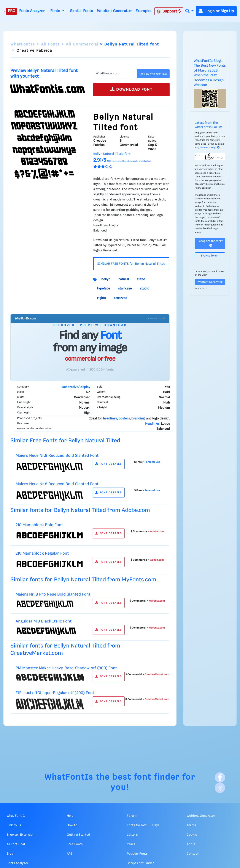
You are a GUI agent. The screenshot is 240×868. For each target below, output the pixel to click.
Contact (193, 854)
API (69, 854)
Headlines (152, 424)
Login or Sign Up (216, 11)
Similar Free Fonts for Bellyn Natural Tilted (65, 441)
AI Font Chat (16, 844)
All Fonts (50, 44)
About (191, 844)
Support (169, 11)
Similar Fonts (81, 11)
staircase (125, 289)
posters (124, 419)
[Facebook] (220, 777)
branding (138, 419)
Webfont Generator (114, 11)
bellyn (106, 279)
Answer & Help (210, 148)
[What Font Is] (4, 11)
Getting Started (78, 835)
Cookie (192, 835)
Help (70, 816)
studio (145, 289)
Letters (132, 835)
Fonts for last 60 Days (143, 825)
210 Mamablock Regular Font (42, 553)
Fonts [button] (56, 11)
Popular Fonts (137, 854)
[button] (189, 11)
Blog (10, 854)
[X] (220, 788)
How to (72, 825)
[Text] (114, 74)
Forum (132, 816)
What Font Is (16, 816)
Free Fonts (75, 844)
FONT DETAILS (109, 464)
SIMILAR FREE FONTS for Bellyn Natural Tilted (131, 264)
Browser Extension (21, 835)
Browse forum (210, 256)
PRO (11, 11)
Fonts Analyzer (32, 11)
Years (131, 844)
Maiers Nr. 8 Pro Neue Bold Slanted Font (53, 594)
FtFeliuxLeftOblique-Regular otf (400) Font (55, 693)
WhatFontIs (23, 44)
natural (124, 279)
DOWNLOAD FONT (131, 89)
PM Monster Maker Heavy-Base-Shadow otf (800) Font (66, 668)
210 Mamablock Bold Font (39, 525)
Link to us (14, 825)
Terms (191, 825)
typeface (103, 289)
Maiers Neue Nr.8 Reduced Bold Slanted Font (57, 456)
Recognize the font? (210, 243)
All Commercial (82, 44)
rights (101, 298)
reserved (121, 298)
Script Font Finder (140, 863)
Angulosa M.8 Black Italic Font (44, 621)
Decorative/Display (76, 387)
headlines (110, 419)
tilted (141, 279)
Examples (144, 11)
